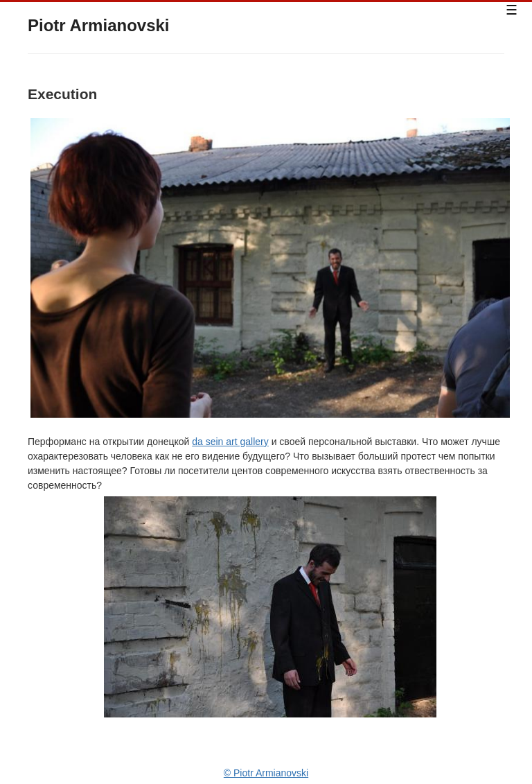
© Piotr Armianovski (266, 773)
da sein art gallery (230, 442)
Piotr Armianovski (99, 25)
